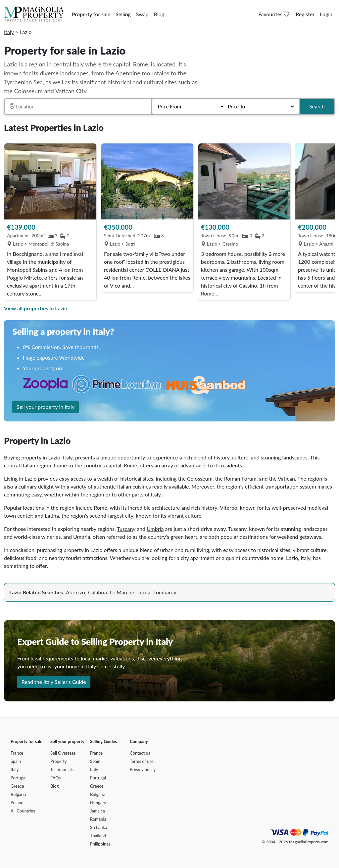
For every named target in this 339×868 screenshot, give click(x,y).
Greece (17, 786)
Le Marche (122, 592)
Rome (130, 465)
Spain (16, 761)
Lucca (144, 592)
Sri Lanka (99, 827)
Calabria (97, 592)
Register (305, 14)
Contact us (140, 753)
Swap (142, 14)
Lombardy (165, 592)
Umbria (155, 529)
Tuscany (126, 529)
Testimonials (62, 769)
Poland (17, 803)
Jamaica (97, 811)
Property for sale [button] (91, 14)
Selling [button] (123, 14)
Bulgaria (18, 794)
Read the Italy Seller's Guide (54, 682)
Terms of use (142, 761)
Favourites (275, 14)
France (17, 753)
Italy (9, 32)
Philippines (100, 844)
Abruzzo (75, 592)
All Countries (23, 811)
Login (326, 14)
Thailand (98, 836)
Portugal (19, 778)
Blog (159, 14)
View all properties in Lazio (36, 308)
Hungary (98, 803)
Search (317, 106)
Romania (98, 819)
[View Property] (50, 181)
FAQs (55, 778)
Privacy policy (143, 769)
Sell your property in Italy (46, 407)
